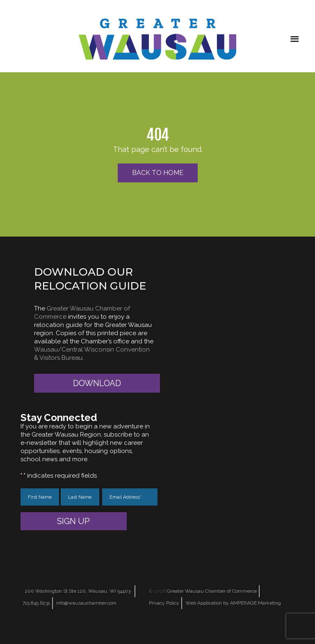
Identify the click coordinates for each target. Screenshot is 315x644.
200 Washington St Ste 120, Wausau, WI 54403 (78, 591)
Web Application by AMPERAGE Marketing (233, 603)
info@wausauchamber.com (86, 603)
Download (97, 383)
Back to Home (158, 173)
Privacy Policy (164, 603)
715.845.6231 (36, 603)
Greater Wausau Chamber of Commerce (212, 591)
